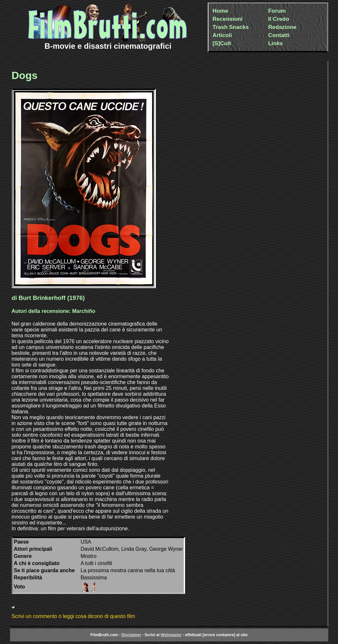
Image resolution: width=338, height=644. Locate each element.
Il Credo (279, 19)
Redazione (282, 27)
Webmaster (171, 635)
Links (275, 43)
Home (220, 11)
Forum (277, 11)
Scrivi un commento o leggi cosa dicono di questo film (74, 616)
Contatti (279, 35)
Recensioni (228, 19)
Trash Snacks (231, 27)
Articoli (222, 35)
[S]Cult (222, 43)
